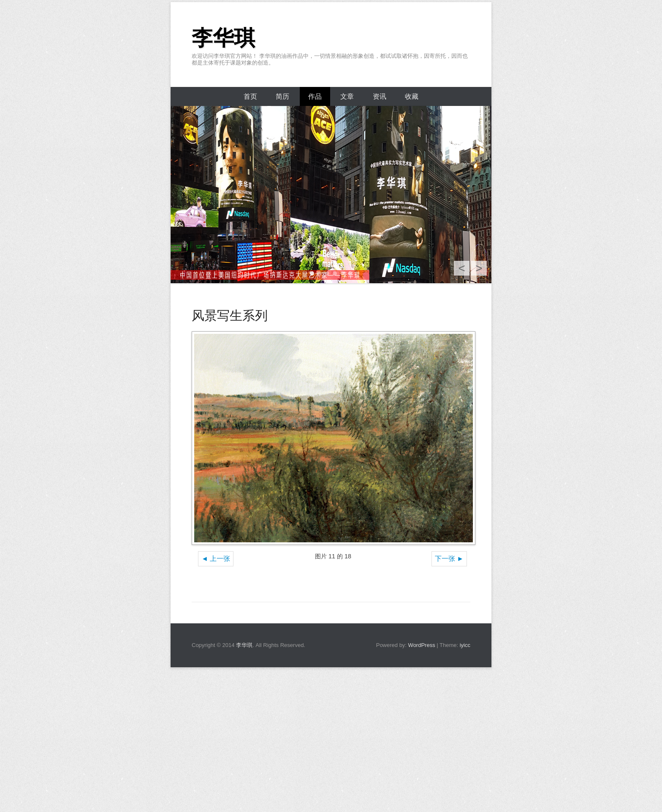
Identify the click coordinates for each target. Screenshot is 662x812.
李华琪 (223, 38)
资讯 (380, 96)
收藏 (412, 96)
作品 (315, 96)
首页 (250, 96)
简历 (282, 96)
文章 (347, 96)
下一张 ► (449, 559)
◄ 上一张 (216, 559)
